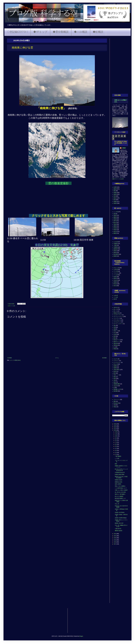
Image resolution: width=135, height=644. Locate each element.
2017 (115, 544)
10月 (116, 436)
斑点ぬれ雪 (116, 403)
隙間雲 (115, 256)
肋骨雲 (115, 253)
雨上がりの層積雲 (119, 496)
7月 (116, 442)
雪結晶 (115, 407)
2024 (115, 428)
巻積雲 (115, 194)
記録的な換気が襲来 (120, 474)
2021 (115, 536)
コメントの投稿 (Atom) (15, 360)
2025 (115, 426)
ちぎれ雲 (116, 269)
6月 (116, 444)
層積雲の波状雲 (119, 531)
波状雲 (115, 251)
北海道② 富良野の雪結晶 (121, 518)
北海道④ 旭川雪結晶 (120, 512)
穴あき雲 (116, 280)
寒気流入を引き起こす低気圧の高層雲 (121, 477)
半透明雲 (116, 247)
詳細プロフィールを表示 (118, 179)
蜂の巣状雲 (116, 254)
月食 (115, 380)
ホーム (57, 358)
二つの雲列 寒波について (121, 488)
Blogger (81, 636)
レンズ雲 (116, 212)
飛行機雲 (116, 391)
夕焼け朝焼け (117, 370)
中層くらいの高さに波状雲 (121, 490)
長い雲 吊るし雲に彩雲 (120, 492)
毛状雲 (115, 224)
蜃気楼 (115, 349)
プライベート (117, 400)
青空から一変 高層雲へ (120, 494)
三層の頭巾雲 (118, 529)
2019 (115, 540)
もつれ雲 (116, 242)
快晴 (115, 379)
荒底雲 (115, 282)
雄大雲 (115, 232)
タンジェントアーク (118, 317)
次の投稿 (10, 358)
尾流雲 (115, 278)
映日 (115, 338)
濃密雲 (115, 226)
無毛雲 (115, 228)
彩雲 (115, 336)
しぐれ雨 (117, 458)
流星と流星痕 (118, 484)
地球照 (115, 368)
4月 (116, 448)
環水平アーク (117, 342)
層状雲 (115, 217)
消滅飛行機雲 (117, 384)
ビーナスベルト (117, 362)
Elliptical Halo (117, 313)
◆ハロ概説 (81, 32)
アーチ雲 (116, 271)
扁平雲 (115, 221)
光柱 (115, 325)
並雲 (115, 214)
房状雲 (115, 219)
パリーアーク (117, 318)
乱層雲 (115, 187)
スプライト (116, 361)
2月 (116, 453)
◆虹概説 (98, 32)
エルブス (116, 359)
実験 (115, 401)
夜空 (115, 373)
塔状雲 (115, 215)
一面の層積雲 (118, 456)
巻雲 (115, 196)
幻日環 (115, 334)
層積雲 (115, 189)
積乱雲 (115, 198)
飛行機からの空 (117, 389)
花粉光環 (116, 343)
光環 (115, 327)
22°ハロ (115, 309)
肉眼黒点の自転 (119, 482)
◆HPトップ (40, 32)
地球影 (115, 366)
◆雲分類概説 (61, 32)
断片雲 (115, 223)
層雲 (115, 191)
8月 (116, 440)
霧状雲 (115, 233)
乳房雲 (115, 277)
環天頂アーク (117, 340)
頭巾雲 (115, 286)
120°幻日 (116, 308)
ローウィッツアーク (118, 324)
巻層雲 (115, 193)
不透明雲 (116, 244)
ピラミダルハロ (117, 320)
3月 (116, 450)
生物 (115, 405)
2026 (115, 424)
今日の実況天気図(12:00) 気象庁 (57, 245)
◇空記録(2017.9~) (17, 32)
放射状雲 (116, 249)
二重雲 (115, 245)
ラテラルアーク (117, 322)
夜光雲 (115, 371)
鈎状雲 (115, 230)
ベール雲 (13, 306)
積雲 (115, 200)
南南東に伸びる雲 (119, 523)
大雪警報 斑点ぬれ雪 (120, 472)
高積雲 (115, 203)
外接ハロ (116, 331)
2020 (115, 538)
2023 (115, 430)
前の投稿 (104, 358)
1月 (116, 455)
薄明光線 (116, 345)
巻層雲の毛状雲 (119, 480)
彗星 (115, 377)
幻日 (115, 333)
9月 (116, 438)
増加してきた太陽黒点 (120, 486)
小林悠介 (124, 148)
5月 (116, 446)
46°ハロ (115, 311)
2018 (115, 542)
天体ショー (116, 375)
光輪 (115, 329)
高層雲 (115, 202)
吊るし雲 (116, 364)
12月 (116, 432)
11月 (116, 434)
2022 (115, 534)
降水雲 (115, 284)
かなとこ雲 (116, 268)
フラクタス (116, 273)
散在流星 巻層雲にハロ (120, 498)
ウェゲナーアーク (118, 315)
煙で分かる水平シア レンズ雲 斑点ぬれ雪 (121, 470)
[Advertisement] (120, 65)
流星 (115, 382)
